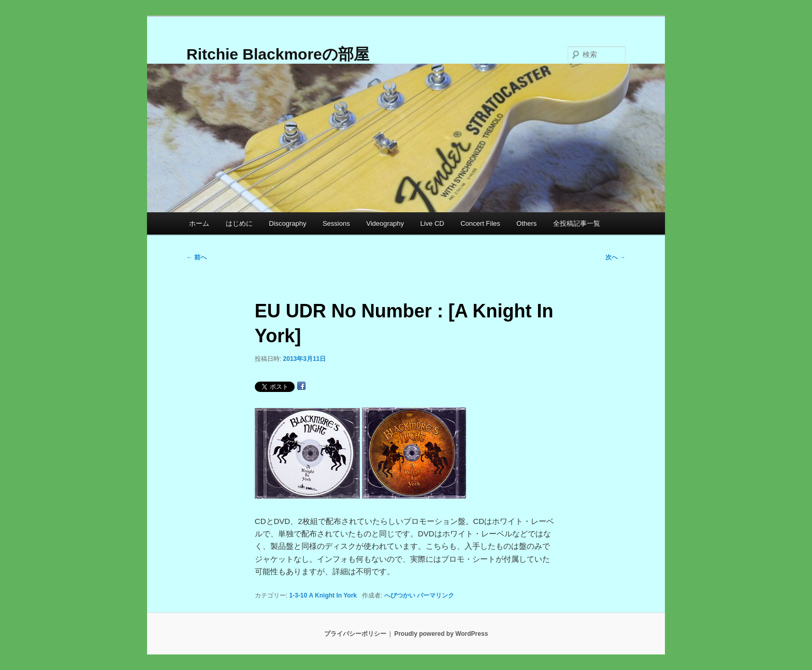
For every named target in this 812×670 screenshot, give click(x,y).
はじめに (239, 223)
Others (526, 223)
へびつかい (400, 595)
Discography (287, 223)
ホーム (199, 223)
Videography (385, 223)
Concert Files (480, 223)
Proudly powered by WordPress (441, 634)
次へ (615, 257)
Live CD (432, 223)
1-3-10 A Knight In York (323, 595)
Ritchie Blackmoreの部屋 (278, 54)
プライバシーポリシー (355, 634)
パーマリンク (436, 595)
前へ (197, 257)
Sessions (336, 223)
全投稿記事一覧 (577, 223)
